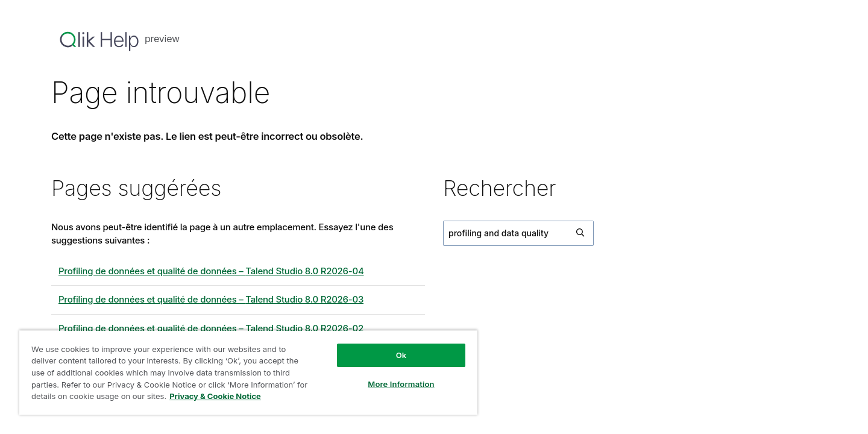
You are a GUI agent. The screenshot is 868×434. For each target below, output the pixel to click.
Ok (401, 355)
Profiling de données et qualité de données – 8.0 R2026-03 (211, 299)
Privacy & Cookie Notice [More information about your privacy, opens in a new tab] (215, 396)
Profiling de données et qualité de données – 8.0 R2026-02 (211, 328)
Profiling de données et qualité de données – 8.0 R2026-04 (211, 271)
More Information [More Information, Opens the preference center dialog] (401, 384)
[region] (248, 372)
